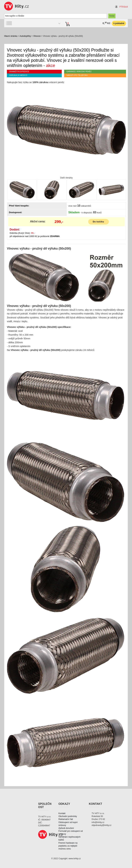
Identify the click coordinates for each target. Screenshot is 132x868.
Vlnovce (37, 36)
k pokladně (119, 23)
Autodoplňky (25, 36)
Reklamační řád (66, 819)
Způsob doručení (66, 828)
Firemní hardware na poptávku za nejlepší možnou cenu (68, 846)
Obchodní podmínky (68, 816)
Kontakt (62, 813)
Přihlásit (124, 7)
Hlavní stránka (11, 36)
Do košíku (98, 222)
